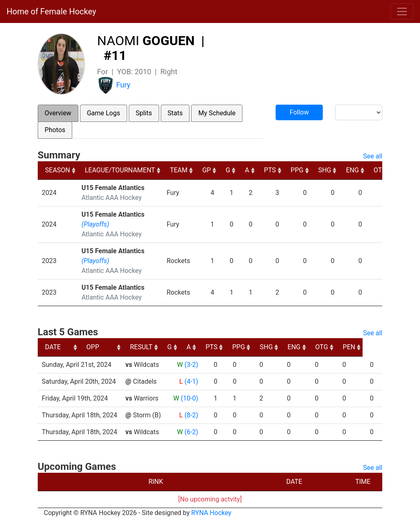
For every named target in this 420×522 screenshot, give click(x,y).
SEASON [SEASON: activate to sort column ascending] (58, 170)
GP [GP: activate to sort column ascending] (207, 170)
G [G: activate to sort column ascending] (228, 170)
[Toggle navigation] (402, 11)
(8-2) (191, 415)
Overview (58, 113)
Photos (55, 130)
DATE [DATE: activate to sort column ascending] (53, 347)
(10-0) (189, 398)
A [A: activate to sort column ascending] (247, 170)
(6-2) (191, 432)
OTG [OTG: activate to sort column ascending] (380, 170)
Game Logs (104, 113)
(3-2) (191, 365)
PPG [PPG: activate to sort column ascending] (297, 170)
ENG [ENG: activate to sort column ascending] (352, 170)
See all (373, 156)
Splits (144, 113)
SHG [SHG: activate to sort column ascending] (325, 170)
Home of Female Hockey (51, 11)
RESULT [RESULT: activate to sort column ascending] (184, 347)
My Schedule (217, 113)
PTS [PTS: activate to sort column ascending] (270, 170)
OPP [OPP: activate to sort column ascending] (135, 347)
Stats (175, 113)
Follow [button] (299, 112)
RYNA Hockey (211, 513)
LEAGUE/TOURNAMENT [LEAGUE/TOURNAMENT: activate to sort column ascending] (120, 170)
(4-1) (191, 381)
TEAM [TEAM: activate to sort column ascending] (179, 170)
